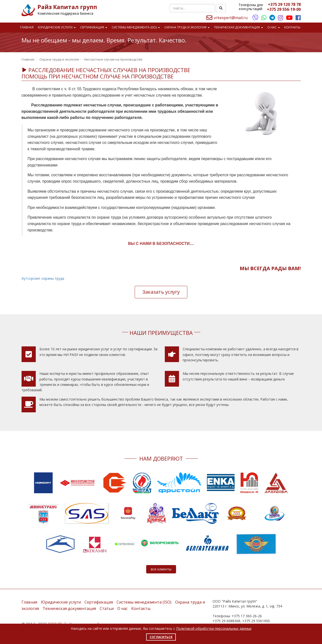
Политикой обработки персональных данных (214, 628)
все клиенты (161, 569)
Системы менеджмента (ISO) (136, 27)
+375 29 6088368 (226, 621)
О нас (274, 27)
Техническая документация (239, 27)
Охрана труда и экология (187, 27)
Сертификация (94, 27)
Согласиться (161, 637)
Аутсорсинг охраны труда (43, 278)
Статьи (107, 608)
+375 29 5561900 (256, 621)
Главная (27, 27)
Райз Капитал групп (67, 7)
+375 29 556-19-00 (284, 9)
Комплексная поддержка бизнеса (65, 13)
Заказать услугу (161, 292)
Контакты (292, 27)
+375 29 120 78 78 (284, 4)
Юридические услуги (57, 27)
